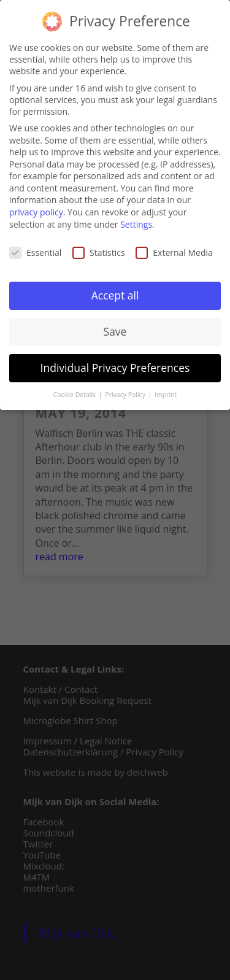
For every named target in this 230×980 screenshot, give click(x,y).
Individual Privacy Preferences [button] (115, 365)
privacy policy (36, 210)
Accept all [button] (115, 293)
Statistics (99, 250)
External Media (174, 250)
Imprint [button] (166, 392)
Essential (35, 250)
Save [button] (115, 329)
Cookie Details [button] (75, 392)
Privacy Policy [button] (126, 392)
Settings (136, 222)
